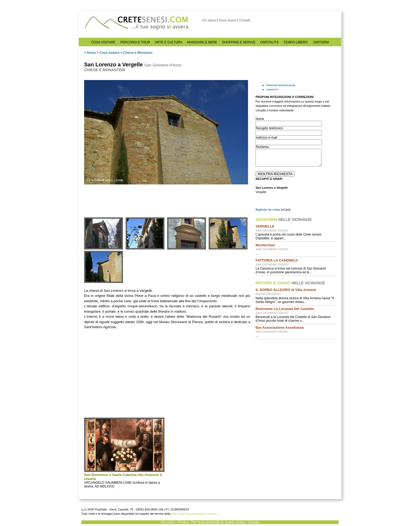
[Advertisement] (296, 378)
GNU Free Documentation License (194, 514)
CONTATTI (272, 90)
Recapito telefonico (269, 128)
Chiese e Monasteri (138, 53)
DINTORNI (321, 42)
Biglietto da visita (268, 210)
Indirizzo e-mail (266, 138)
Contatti (245, 20)
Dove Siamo (228, 20)
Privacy (183, 522)
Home (91, 53)
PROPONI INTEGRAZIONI (281, 85)
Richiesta (262, 147)
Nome (260, 119)
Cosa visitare (109, 53)
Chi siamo (209, 20)
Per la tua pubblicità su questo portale (218, 522)
